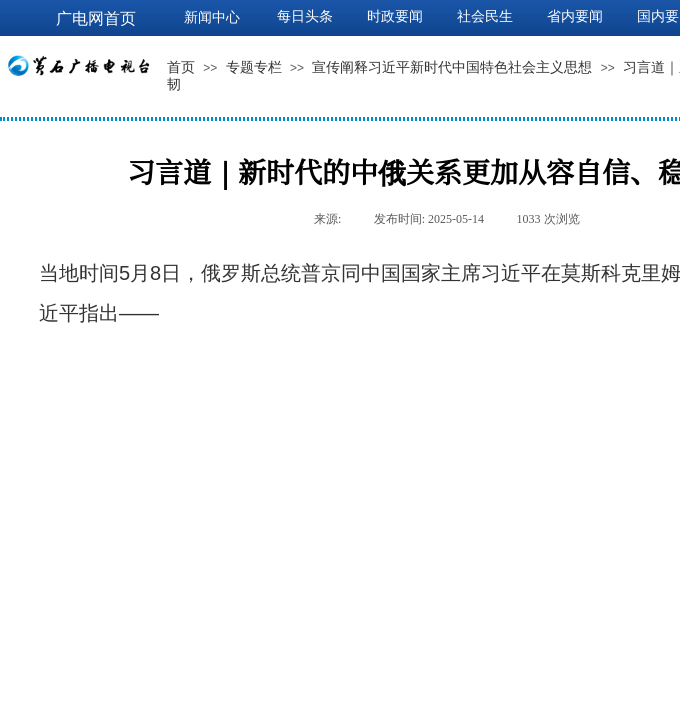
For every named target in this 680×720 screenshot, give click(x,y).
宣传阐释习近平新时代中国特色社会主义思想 (452, 67)
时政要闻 (395, 16)
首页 (181, 67)
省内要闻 (575, 16)
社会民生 (485, 16)
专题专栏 (254, 67)
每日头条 (305, 16)
